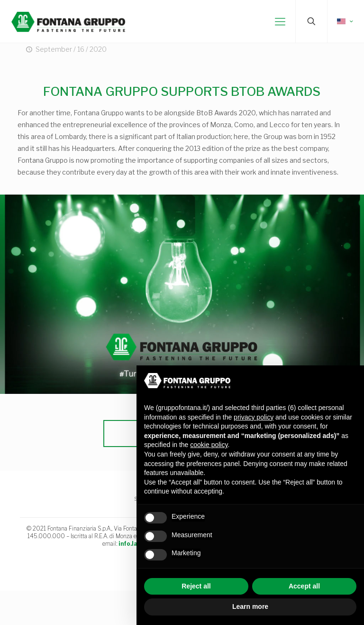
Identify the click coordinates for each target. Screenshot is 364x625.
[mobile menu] (280, 21)
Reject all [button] (196, 586)
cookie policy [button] (209, 445)
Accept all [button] (304, 586)
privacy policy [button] (254, 417)
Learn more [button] (250, 606)
